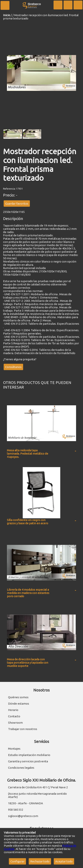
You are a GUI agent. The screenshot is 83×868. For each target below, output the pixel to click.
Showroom (15, 723)
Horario (13, 710)
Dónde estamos (19, 704)
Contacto (14, 716)
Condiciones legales (21, 768)
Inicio (7, 15)
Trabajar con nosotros (23, 729)
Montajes (14, 749)
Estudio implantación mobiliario (29, 755)
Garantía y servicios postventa (28, 761)
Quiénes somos (18, 697)
